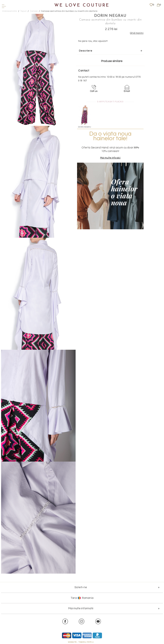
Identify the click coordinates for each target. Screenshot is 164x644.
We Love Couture (82, 6)
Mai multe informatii (81, 608)
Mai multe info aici (110, 158)
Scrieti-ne (81, 587)
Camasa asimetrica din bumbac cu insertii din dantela (69, 11)
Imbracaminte (10, 11)
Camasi (34, 11)
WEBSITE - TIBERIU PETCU (81, 642)
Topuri (23, 11)
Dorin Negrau (110, 16)
